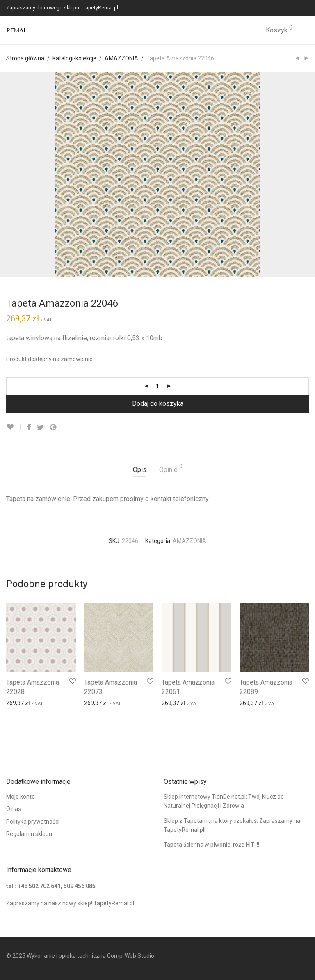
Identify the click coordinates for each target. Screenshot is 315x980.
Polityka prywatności (33, 822)
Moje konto (21, 797)
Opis (140, 470)
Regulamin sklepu (29, 834)
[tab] (140, 470)
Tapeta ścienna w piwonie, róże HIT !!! (211, 845)
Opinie (171, 468)
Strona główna (25, 58)
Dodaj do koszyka (158, 404)
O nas (14, 809)
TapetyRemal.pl (114, 903)
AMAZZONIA (121, 58)
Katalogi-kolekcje (74, 58)
